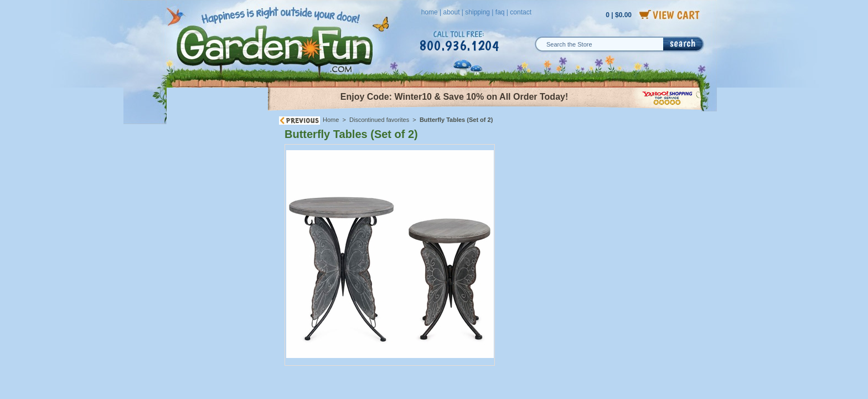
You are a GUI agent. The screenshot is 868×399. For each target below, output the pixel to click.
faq (500, 12)
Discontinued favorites (379, 120)
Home (331, 120)
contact (521, 12)
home (430, 12)
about (451, 12)
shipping (477, 12)
